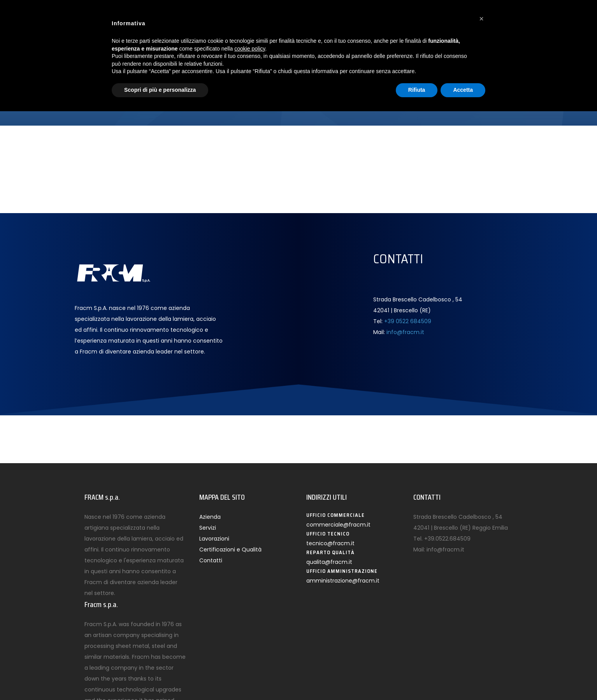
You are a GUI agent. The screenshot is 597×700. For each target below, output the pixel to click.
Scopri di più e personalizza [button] (160, 90)
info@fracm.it (405, 332)
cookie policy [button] (250, 49)
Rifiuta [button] (417, 90)
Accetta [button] (463, 90)
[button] (481, 19)
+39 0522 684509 (408, 321)
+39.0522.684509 (447, 539)
